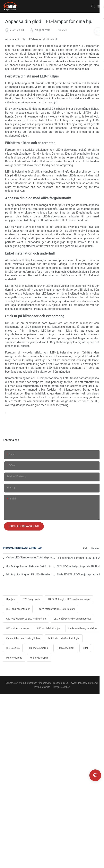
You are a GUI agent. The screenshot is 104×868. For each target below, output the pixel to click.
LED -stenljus (13, 648)
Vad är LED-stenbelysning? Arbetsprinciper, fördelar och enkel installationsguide (30, 557)
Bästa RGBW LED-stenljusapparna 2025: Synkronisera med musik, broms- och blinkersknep (79, 574)
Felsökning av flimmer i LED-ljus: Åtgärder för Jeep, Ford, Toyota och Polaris (79, 558)
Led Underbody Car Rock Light (64, 638)
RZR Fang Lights (31, 599)
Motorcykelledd (14, 658)
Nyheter (95, 548)
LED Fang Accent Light (18, 609)
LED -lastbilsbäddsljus (49, 629)
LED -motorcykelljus (38, 648)
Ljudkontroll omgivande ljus (83, 629)
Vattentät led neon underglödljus (23, 638)
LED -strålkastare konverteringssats (72, 619)
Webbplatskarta (42, 687)
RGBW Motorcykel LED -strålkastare (56, 609)
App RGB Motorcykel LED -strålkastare (26, 619)
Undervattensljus (39, 658)
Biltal (85, 648)
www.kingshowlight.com (84, 683)
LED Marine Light (65, 648)
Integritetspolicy (62, 687)
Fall (85, 548)
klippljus (10, 599)
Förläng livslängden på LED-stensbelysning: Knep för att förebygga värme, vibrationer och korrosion (28, 574)
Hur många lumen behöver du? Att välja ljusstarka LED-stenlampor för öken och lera (28, 566)
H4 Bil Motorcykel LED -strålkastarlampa (69, 599)
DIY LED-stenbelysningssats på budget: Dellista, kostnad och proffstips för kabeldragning (79, 566)
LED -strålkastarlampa (17, 629)
